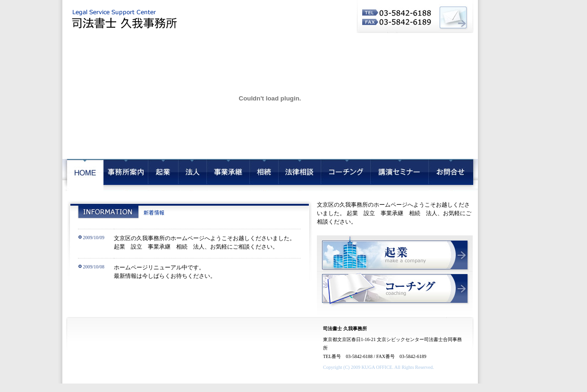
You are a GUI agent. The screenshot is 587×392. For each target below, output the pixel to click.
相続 (264, 175)
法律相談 (299, 175)
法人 (192, 175)
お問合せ (453, 175)
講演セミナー (399, 175)
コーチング (345, 175)
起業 (163, 175)
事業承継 (228, 175)
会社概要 (126, 175)
